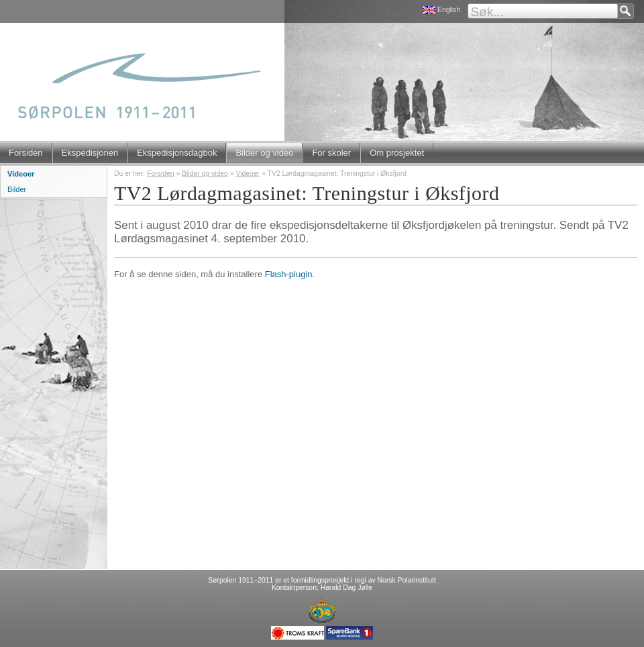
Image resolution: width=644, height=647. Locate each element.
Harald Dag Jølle (346, 588)
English (449, 10)
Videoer (248, 173)
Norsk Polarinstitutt (407, 580)
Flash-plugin (289, 274)
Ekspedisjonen (90, 153)
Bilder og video (264, 153)
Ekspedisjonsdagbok (177, 153)
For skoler (331, 153)
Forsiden (26, 153)
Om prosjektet (397, 153)
